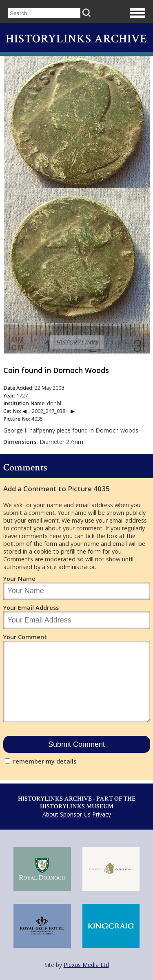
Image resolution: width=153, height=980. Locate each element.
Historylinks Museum (77, 807)
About (50, 814)
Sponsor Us (75, 814)
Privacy (102, 814)
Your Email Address (31, 608)
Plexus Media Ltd (86, 965)
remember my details (45, 761)
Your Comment (25, 637)
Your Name (19, 579)
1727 (22, 396)
